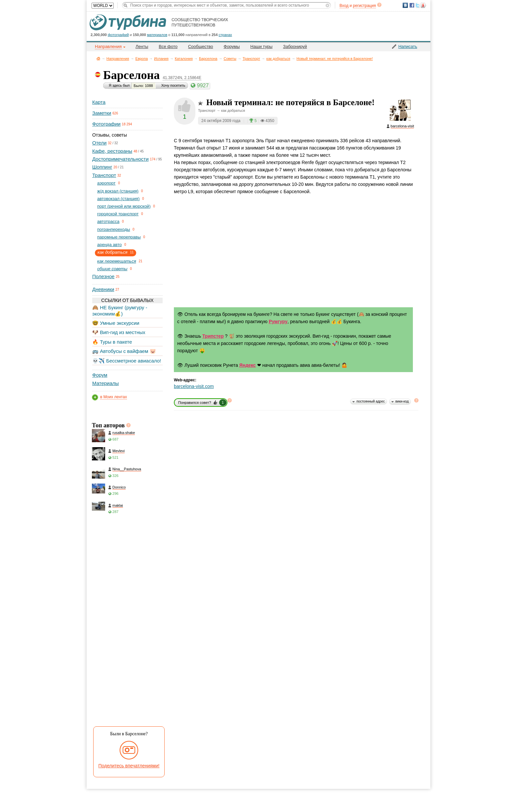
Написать (408, 46)
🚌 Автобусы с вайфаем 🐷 (124, 351)
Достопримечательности (120, 159)
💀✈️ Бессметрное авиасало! (127, 361)
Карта (99, 102)
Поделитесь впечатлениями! (129, 766)
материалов (157, 35)
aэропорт (106, 183)
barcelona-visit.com (194, 386)
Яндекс (248, 365)
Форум (100, 375)
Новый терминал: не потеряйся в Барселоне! (335, 59)
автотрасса (108, 221)
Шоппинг (102, 167)
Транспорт (251, 59)
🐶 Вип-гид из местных (119, 332)
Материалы (105, 383)
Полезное (103, 276)
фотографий (118, 35)
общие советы (112, 269)
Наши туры (261, 46)
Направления (118, 59)
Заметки (102, 113)
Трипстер (213, 336)
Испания (161, 59)
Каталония (184, 59)
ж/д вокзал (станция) (118, 191)
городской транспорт (118, 214)
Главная (98, 58)
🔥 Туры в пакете (112, 342)
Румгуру (278, 321)
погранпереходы (114, 229)
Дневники (103, 289)
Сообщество (201, 46)
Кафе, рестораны (112, 151)
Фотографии (106, 124)
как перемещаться (117, 261)
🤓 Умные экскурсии (116, 323)
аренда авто (109, 245)
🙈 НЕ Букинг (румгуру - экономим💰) (120, 310)
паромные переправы (119, 237)
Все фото (168, 46)
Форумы (232, 46)
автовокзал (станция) (118, 199)
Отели (99, 143)
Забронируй (295, 46)
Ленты (142, 46)
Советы (230, 59)
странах (225, 35)
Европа (142, 59)
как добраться (278, 59)
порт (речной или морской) (124, 206)
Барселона (208, 59)
